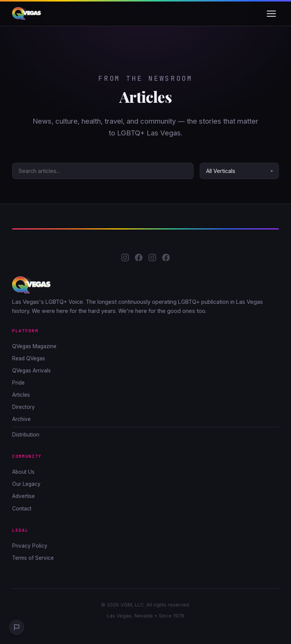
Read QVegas (29, 358)
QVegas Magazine (34, 346)
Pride (18, 383)
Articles (21, 395)
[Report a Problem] (17, 627)
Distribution (26, 435)
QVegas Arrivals (31, 371)
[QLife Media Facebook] (166, 259)
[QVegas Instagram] (125, 259)
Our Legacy (26, 484)
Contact (22, 509)
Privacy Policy (30, 546)
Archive (21, 419)
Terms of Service (33, 558)
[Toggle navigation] (271, 14)
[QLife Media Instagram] (152, 259)
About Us (23, 472)
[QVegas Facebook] (139, 259)
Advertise (23, 496)
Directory (23, 407)
